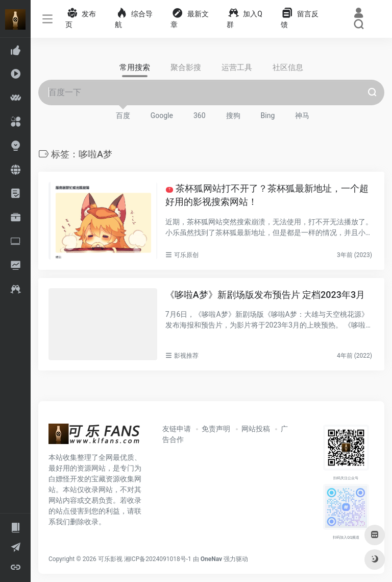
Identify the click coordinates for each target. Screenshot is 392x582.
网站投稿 (256, 429)
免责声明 (216, 429)
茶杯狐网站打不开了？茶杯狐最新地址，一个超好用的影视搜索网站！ (267, 195)
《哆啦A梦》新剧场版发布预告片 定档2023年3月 (265, 295)
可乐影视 (110, 559)
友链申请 (177, 429)
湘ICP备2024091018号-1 (158, 559)
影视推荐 (186, 356)
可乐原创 (186, 255)
